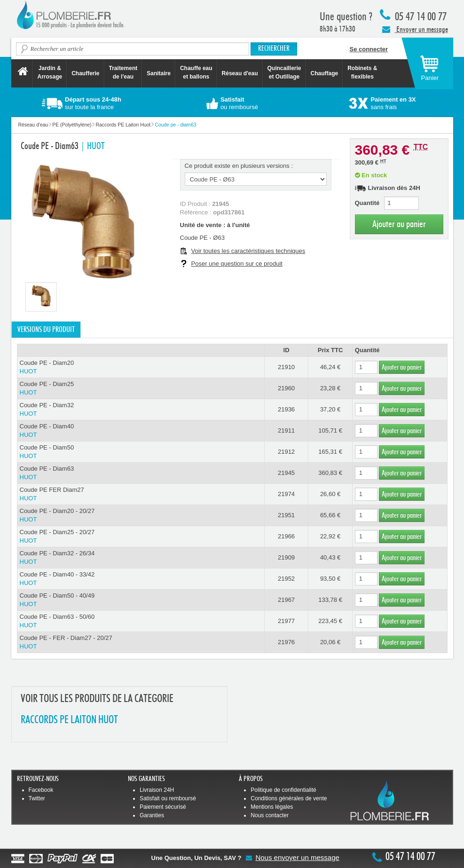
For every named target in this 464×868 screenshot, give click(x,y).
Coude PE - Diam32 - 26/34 (141, 558)
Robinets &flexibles (362, 72)
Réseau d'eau (240, 73)
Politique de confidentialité (283, 790)
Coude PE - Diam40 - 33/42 (141, 579)
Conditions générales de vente (289, 798)
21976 (286, 642)
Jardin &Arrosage (50, 72)
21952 (286, 579)
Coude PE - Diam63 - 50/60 (141, 621)
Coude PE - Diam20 (141, 367)
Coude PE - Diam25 (141, 389)
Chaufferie (85, 73)
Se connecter (369, 49)
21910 (286, 367)
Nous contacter (270, 815)
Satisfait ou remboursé (168, 798)
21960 (286, 388)
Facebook (41, 790)
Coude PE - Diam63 (141, 473)
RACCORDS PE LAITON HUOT (69, 720)
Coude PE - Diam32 (141, 410)
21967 (286, 600)
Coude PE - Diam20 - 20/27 (141, 516)
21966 (286, 536)
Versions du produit (46, 330)
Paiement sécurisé (163, 807)
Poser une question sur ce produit (237, 264)
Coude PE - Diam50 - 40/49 (141, 600)
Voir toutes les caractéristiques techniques (248, 251)
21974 (286, 494)
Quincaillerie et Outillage (284, 72)
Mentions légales (272, 807)
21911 (286, 430)
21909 (286, 557)
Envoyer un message (415, 29)
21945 (286, 473)
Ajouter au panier (399, 224)
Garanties (152, 815)
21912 (286, 452)
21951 (286, 515)
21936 (286, 409)
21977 (286, 621)
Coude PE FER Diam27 (141, 494)
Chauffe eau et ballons (196, 72)
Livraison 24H (157, 790)
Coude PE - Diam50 (141, 452)
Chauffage (325, 73)
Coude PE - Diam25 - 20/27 (141, 537)
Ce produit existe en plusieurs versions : (239, 166)
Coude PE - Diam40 (141, 431)
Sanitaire (159, 73)
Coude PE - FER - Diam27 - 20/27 (141, 643)
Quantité (367, 203)
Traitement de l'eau (123, 72)
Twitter (37, 798)
